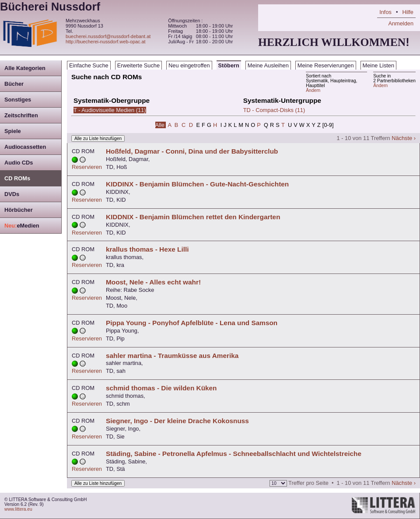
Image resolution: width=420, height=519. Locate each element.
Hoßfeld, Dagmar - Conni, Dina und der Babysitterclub (192, 151)
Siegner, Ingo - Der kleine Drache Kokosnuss (177, 421)
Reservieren (87, 167)
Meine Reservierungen (326, 65)
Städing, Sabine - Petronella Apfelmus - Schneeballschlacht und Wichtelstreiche (234, 454)
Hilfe (408, 12)
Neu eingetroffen (189, 65)
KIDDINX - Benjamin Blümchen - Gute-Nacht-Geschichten (197, 184)
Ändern (380, 86)
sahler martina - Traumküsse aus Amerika (172, 356)
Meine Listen (379, 65)
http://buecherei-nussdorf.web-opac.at (106, 42)
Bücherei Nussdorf (50, 7)
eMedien (22, 226)
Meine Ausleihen (268, 65)
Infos (385, 12)
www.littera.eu (18, 509)
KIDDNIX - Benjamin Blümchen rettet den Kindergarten (193, 217)
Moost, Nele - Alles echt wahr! (153, 282)
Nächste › (404, 138)
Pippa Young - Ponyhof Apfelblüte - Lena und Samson (192, 323)
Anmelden (401, 23)
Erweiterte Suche (138, 65)
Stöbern (229, 65)
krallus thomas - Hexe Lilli (147, 249)
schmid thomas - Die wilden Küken (161, 388)
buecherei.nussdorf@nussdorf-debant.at (108, 36)
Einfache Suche (89, 65)
